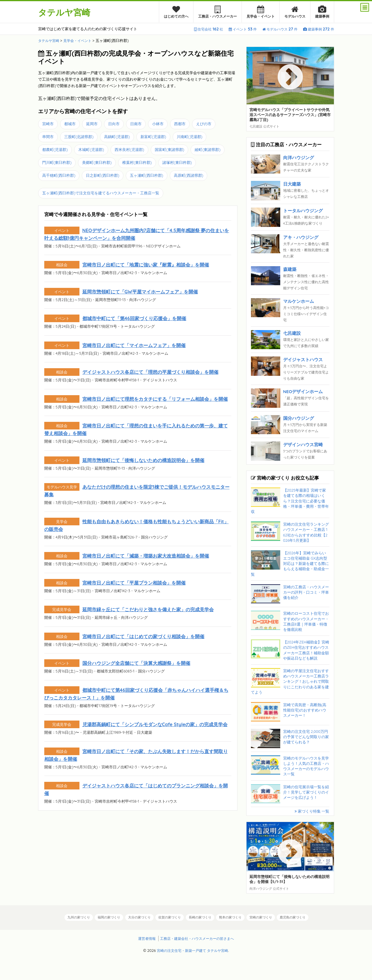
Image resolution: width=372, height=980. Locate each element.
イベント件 (243, 29)
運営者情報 (144, 938)
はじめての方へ (176, 12)
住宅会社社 (209, 29)
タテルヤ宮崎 (67, 12)
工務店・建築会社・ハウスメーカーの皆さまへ (198, 938)
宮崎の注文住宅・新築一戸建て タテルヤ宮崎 (193, 950)
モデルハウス (295, 12)
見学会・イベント (261, 12)
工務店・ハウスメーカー (218, 12)
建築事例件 (319, 29)
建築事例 (322, 12)
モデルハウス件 (280, 29)
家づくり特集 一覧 (312, 811)
